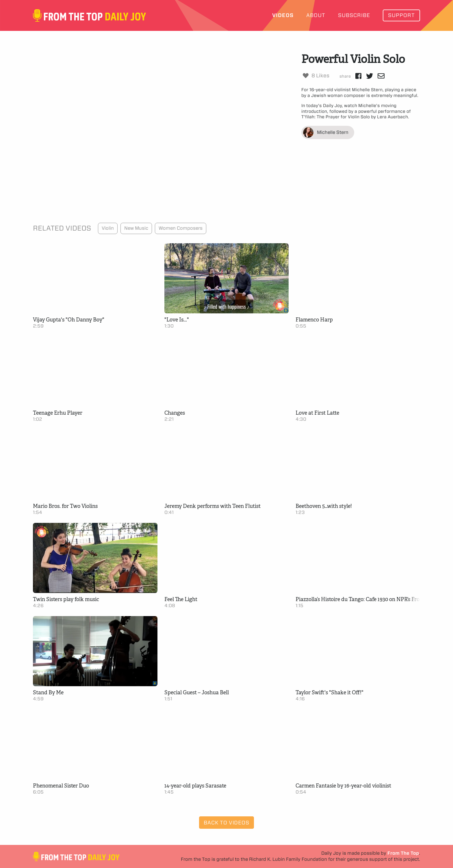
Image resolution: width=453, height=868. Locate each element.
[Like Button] (306, 76)
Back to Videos (226, 823)
